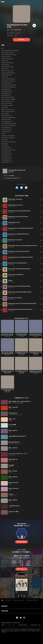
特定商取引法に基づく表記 (35, 625)
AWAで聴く (21, 40)
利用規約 (3, 625)
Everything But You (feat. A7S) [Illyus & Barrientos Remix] (36, 372)
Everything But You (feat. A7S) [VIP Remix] (36, 353)
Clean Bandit (18, 30)
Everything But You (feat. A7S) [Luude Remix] (7, 390)
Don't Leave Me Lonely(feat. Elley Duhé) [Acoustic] (21, 335)
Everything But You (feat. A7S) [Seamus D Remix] (7, 372)
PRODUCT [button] (4, 606)
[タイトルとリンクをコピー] (26, 188)
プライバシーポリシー (12, 625)
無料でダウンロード (21, 569)
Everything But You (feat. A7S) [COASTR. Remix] (21, 353)
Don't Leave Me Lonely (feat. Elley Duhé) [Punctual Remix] (7, 353)
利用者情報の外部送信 (23, 625)
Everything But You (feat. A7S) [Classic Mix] (21, 372)
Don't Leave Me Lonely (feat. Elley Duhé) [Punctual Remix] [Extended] (36, 335)
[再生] (34, 25)
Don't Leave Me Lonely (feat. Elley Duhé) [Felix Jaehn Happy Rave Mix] (7, 335)
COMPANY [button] (5, 611)
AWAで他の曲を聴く (21, 542)
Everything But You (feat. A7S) (17, 170)
